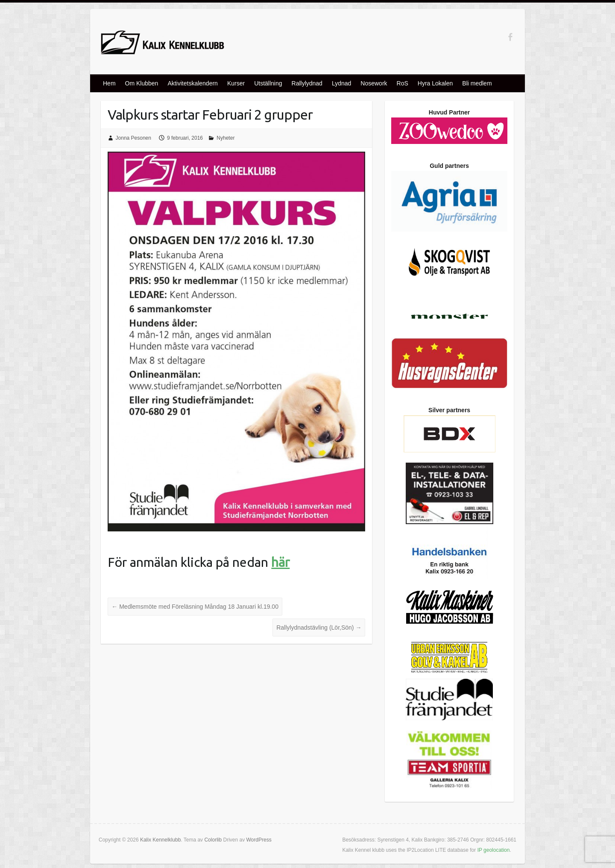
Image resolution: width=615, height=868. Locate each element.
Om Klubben (142, 83)
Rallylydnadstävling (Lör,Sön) (319, 628)
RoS (403, 83)
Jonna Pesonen (133, 138)
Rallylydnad (307, 83)
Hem (109, 83)
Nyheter (225, 138)
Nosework (374, 83)
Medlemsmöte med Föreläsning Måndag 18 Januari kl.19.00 (195, 607)
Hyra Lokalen (435, 83)
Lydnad (341, 83)
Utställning (268, 83)
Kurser (236, 83)
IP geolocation (494, 850)
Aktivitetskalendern (193, 83)
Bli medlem (477, 83)
